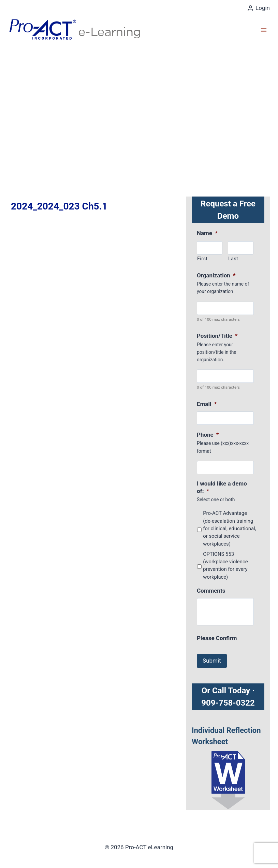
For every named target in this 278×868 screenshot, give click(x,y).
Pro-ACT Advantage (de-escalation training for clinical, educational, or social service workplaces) (229, 528)
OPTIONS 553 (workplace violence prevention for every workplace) (225, 566)
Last (233, 259)
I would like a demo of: (222, 487)
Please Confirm (217, 638)
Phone (208, 435)
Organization (216, 275)
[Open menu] (264, 30)
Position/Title (217, 336)
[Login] (258, 8)
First (202, 259)
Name (207, 233)
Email (207, 404)
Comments (211, 591)
